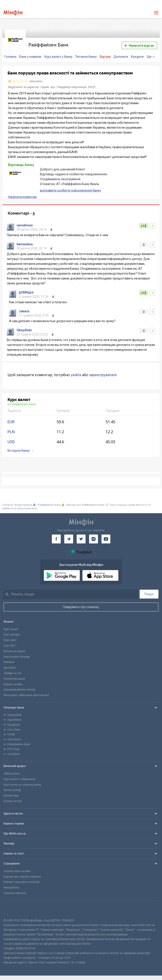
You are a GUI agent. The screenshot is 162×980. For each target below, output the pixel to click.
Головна (10, 54)
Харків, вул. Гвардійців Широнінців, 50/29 (68, 84)
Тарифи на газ (12, 671)
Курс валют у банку (58, 54)
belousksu (36, 79)
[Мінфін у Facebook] (56, 536)
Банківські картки (15, 649)
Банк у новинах (30, 54)
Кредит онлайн (13, 682)
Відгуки (105, 54)
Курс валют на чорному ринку (22, 782)
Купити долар (12, 787)
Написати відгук (139, 44)
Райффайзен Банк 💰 (51, 502)
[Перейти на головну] (13, 13)
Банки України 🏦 (26, 502)
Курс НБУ (9, 643)
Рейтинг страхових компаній (21, 879)
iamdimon (25, 223)
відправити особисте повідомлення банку (70, 188)
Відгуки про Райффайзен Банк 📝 (88, 502)
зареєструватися (103, 372)
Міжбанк (9, 659)
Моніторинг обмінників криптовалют (26, 693)
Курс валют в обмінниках (20, 776)
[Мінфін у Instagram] (94, 536)
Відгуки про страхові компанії (22, 874)
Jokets (24, 309)
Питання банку (86, 54)
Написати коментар (22, 194)
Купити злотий (13, 798)
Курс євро (10, 637)
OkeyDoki (24, 327)
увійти (76, 372)
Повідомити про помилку (81, 604)
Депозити (121, 54)
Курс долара (12, 632)
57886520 (26, 290)
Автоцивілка (11, 885)
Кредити (137, 54)
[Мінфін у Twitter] (81, 536)
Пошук (149, 591)
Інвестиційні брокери (17, 654)
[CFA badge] (13, 907)
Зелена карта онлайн (17, 868)
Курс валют (11, 627)
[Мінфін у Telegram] (69, 536)
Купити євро (11, 793)
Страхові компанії (15, 890)
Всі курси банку (19, 448)
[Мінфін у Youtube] (106, 536)
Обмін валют (12, 771)
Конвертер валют (14, 676)
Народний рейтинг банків (20, 687)
